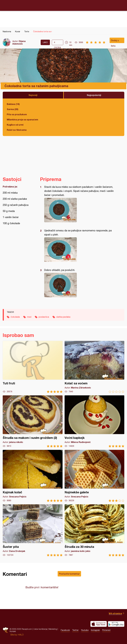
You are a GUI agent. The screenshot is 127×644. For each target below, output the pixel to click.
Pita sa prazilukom (17, 114)
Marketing (53, 629)
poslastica (44, 317)
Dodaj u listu (115, 41)
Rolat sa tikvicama (17, 130)
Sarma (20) (13, 109)
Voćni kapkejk (95, 421)
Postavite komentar (69, 574)
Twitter (75, 630)
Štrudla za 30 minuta (95, 530)
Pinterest (106, 630)
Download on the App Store (99, 624)
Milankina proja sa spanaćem (22, 119)
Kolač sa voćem (95, 367)
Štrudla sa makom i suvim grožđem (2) (33, 421)
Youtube (85, 630)
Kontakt (13, 631)
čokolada (15, 317)
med (29, 317)
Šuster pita (33, 530)
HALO (21, 635)
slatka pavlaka (63, 317)
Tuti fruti (33, 367)
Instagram (95, 630)
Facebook (65, 630)
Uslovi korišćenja (40, 629)
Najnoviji (33, 95)
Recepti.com (63, 5)
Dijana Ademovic (19, 42)
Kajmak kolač (33, 476)
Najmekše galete (95, 476)
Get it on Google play (116, 624)
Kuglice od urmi (15, 125)
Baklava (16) (13, 104)
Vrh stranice (115, 613)
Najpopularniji (94, 95)
